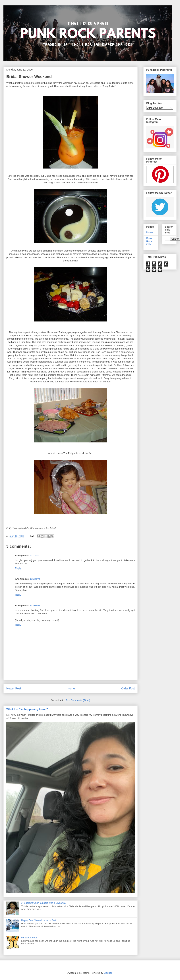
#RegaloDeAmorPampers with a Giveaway (44, 903)
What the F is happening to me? (27, 709)
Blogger (108, 973)
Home (71, 688)
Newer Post (14, 688)
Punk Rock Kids (149, 241)
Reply (18, 568)
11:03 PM (35, 579)
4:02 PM (34, 556)
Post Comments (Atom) (78, 700)
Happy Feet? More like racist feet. (39, 920)
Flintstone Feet (29, 938)
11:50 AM (35, 605)
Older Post (128, 688)
